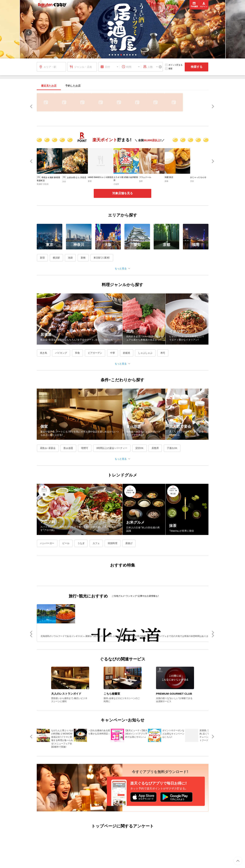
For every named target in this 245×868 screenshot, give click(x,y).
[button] (109, 55)
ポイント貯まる (174, 65)
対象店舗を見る (123, 193)
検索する (197, 67)
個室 (169, 69)
